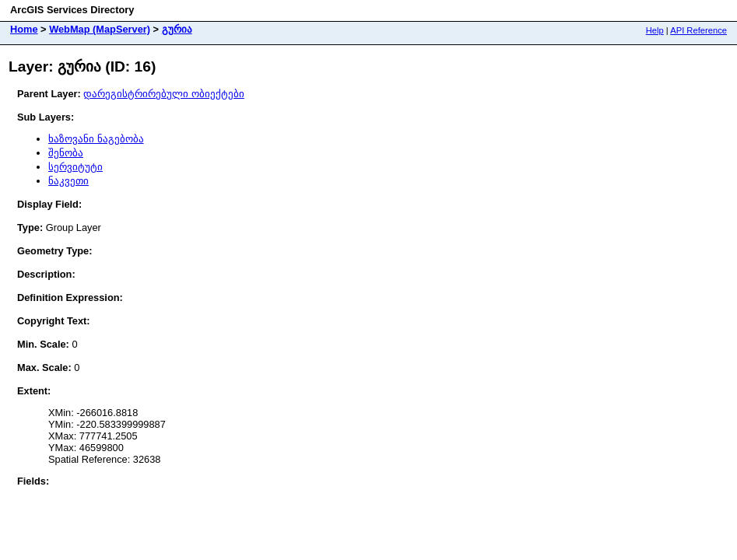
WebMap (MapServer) (100, 29)
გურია (177, 29)
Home (24, 29)
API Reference (698, 30)
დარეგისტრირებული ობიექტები (164, 94)
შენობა (66, 153)
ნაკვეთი (68, 181)
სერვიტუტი (75, 167)
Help (655, 30)
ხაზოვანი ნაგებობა (96, 139)
